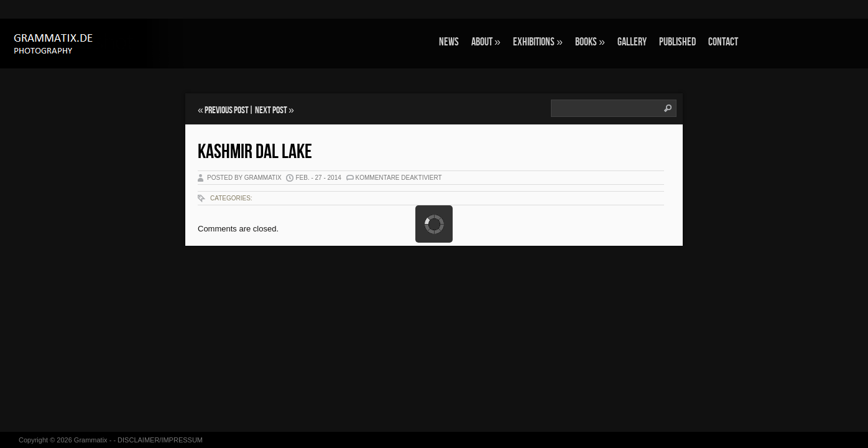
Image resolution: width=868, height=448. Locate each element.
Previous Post (227, 110)
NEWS (449, 42)
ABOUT (486, 42)
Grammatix (91, 440)
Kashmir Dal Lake (255, 152)
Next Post (271, 110)
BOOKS (590, 42)
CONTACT (723, 42)
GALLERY (632, 42)
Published (677, 42)
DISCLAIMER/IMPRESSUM (160, 440)
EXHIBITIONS (538, 42)
